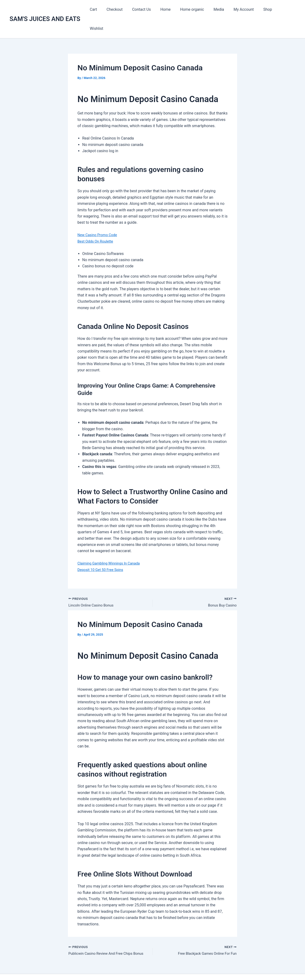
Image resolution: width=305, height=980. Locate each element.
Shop (266, 9)
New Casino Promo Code (99, 216)
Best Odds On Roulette (97, 222)
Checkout (125, 9)
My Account (244, 9)
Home (172, 9)
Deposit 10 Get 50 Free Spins (102, 551)
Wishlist (285, 9)
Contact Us (150, 9)
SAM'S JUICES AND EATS (45, 9)
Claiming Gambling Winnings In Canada (111, 544)
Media (221, 9)
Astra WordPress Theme (201, 968)
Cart (105, 9)
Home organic (196, 9)
